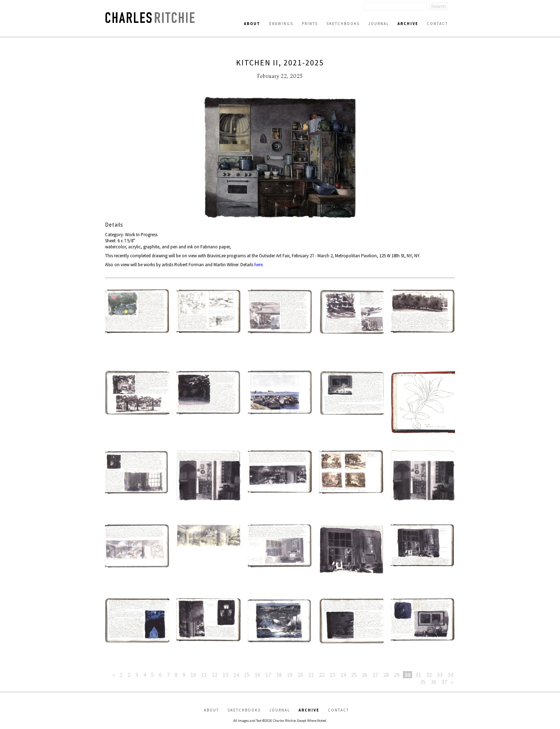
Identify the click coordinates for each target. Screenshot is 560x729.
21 (311, 675)
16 (257, 675)
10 (193, 675)
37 (444, 682)
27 (375, 675)
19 (290, 675)
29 (397, 675)
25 (354, 675)
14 (236, 675)
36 (434, 682)
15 (247, 675)
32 (429, 675)
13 (225, 675)
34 (450, 675)
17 (268, 675)
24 (343, 675)
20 (300, 675)
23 (332, 675)
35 (423, 682)
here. (259, 265)
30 (407, 675)
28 (386, 675)
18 (279, 675)
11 (204, 675)
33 (440, 675)
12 (215, 675)
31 (418, 675)
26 (365, 675)
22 (322, 675)
